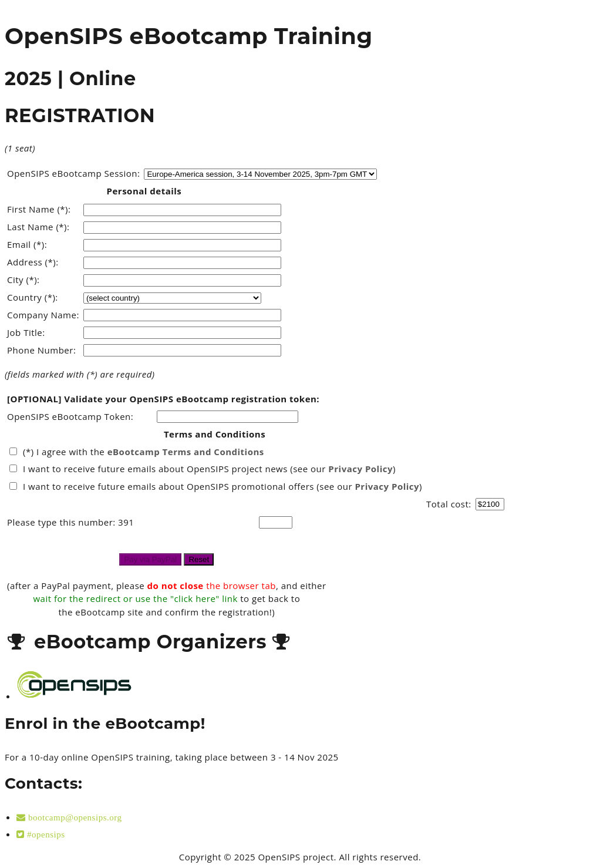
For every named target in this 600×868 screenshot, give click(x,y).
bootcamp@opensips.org (74, 817)
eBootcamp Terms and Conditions (186, 452)
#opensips (45, 834)
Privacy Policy (360, 469)
